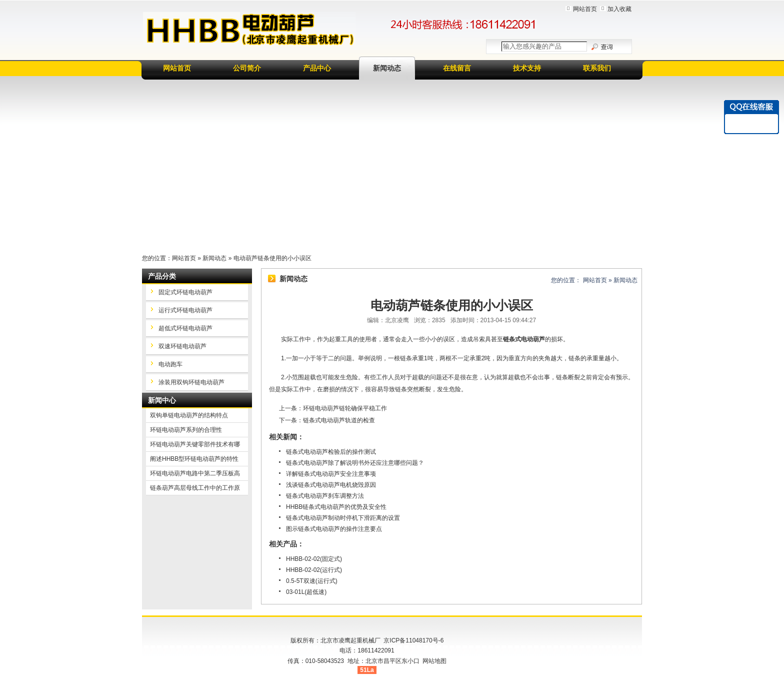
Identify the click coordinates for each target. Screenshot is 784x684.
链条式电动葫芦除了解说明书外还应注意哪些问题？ (355, 463)
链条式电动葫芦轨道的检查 (339, 420)
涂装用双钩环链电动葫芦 (191, 382)
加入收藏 (619, 9)
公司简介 (247, 68)
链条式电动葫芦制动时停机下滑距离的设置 (343, 518)
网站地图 (434, 661)
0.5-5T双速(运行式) (312, 581)
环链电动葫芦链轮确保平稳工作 (345, 408)
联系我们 (597, 68)
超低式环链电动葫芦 (185, 328)
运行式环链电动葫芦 (185, 310)
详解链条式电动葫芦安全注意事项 (331, 474)
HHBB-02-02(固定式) (314, 559)
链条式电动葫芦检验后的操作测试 (331, 452)
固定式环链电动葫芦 (185, 292)
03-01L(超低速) (306, 592)
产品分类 (162, 276)
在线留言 (457, 68)
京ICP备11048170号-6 (413, 640)
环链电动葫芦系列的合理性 (186, 430)
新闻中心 (162, 400)
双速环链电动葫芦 (182, 346)
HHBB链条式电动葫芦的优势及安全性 (336, 507)
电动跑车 (170, 364)
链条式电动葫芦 (524, 339)
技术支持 (527, 68)
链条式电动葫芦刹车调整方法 (325, 496)
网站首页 (585, 9)
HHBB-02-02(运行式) (314, 570)
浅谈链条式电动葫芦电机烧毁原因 (331, 485)
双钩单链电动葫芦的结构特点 (189, 415)
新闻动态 (387, 68)
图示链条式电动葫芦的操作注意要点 (334, 529)
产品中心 (317, 68)
